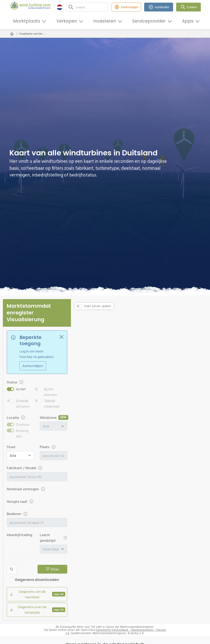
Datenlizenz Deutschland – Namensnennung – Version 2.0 (116, 632)
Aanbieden (159, 7)
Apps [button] (188, 21)
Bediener (17, 514)
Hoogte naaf (20, 501)
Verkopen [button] (67, 21)
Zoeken (188, 7)
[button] (60, 7)
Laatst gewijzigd (54, 538)
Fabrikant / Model (25, 468)
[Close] (62, 337)
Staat (11, 447)
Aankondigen (126, 7)
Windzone (48, 417)
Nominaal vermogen (26, 489)
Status (15, 382)
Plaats (48, 447)
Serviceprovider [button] (149, 21)
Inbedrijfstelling (21, 535)
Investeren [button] (105, 21)
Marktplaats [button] (27, 21)
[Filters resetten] (12, 569)
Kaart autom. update (98, 306)
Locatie (16, 417)
